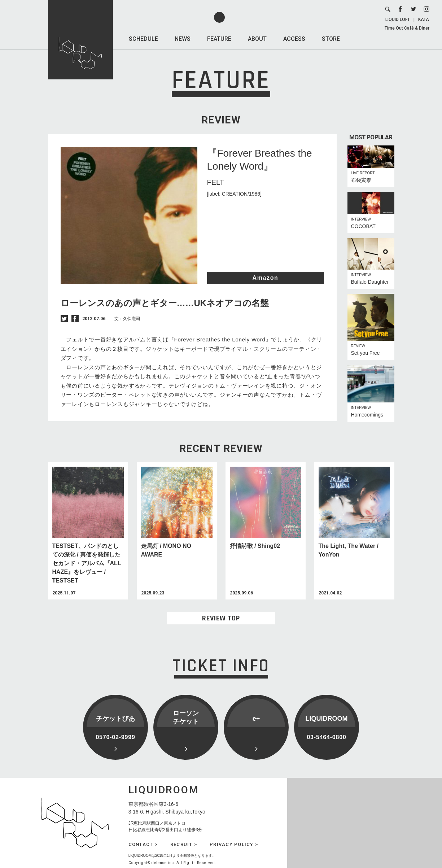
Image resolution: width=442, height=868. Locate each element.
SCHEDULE (143, 39)
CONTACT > (143, 844)
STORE (331, 39)
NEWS (183, 39)
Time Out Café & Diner (407, 28)
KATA (424, 19)
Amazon (266, 278)
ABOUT (257, 39)
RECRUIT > (184, 844)
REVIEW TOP (221, 618)
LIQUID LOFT (398, 19)
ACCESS (294, 39)
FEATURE (219, 39)
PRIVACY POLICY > (234, 844)
